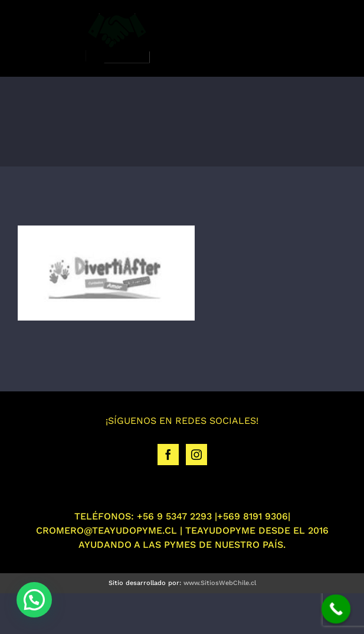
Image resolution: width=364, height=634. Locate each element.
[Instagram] (196, 455)
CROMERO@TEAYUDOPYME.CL (106, 530)
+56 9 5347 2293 (174, 516)
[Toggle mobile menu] (340, 37)
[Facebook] (168, 455)
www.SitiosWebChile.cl (220, 583)
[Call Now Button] (336, 609)
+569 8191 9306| (254, 516)
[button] (34, 600)
